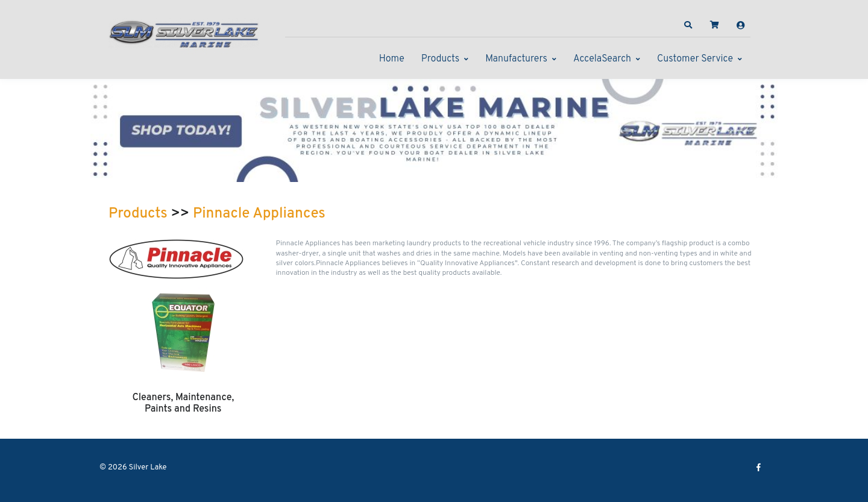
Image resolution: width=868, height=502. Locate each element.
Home (392, 59)
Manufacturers (516, 59)
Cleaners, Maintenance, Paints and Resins (183, 403)
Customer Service (695, 59)
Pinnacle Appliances (259, 214)
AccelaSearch (602, 59)
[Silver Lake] (184, 33)
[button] (688, 25)
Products (440, 59)
